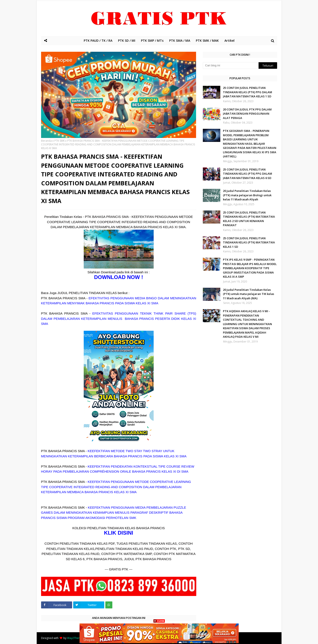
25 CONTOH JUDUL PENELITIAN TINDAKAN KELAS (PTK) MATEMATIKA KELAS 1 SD (249, 242)
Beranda (46, 141)
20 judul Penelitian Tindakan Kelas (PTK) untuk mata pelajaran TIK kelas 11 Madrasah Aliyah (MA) (248, 294)
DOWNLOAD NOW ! (119, 277)
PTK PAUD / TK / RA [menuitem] (98, 40)
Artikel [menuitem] (229, 40)
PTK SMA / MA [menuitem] (180, 40)
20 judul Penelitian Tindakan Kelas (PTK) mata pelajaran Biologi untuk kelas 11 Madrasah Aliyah (247, 195)
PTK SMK (60, 141)
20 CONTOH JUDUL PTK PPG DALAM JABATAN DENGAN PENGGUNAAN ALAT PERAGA (247, 114)
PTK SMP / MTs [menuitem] (152, 40)
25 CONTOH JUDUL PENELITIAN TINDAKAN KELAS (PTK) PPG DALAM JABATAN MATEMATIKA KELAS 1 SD (248, 92)
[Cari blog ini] (231, 65)
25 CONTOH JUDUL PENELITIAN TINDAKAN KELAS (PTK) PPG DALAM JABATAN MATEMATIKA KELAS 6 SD (248, 174)
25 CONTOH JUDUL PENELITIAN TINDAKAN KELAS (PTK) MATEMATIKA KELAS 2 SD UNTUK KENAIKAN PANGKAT (249, 219)
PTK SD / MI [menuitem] (127, 40)
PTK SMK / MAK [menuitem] (207, 40)
